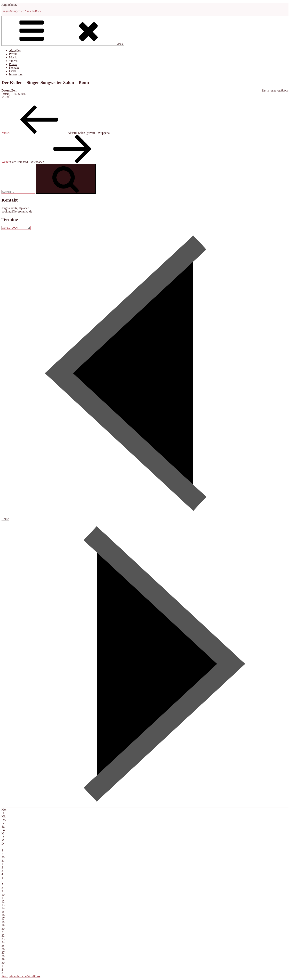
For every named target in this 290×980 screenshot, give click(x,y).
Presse (13, 64)
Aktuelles (15, 51)
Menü (63, 31)
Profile (13, 54)
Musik (13, 57)
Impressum (16, 74)
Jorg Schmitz (9, 5)
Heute (5, 519)
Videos (13, 61)
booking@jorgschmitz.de (17, 211)
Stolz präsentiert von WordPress (21, 977)
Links (12, 71)
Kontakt (14, 68)
